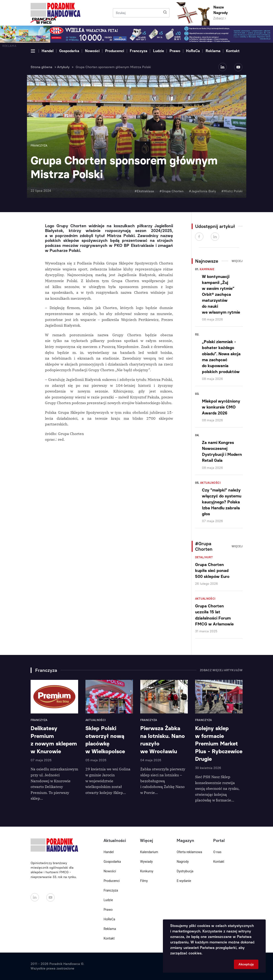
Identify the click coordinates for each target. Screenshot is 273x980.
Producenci (115, 51)
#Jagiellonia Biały (202, 191)
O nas (217, 852)
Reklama (213, 51)
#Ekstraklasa (144, 191)
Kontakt (233, 51)
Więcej (237, 261)
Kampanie (207, 269)
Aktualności (210, 483)
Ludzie (159, 51)
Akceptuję (246, 964)
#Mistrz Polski (232, 191)
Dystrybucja (185, 871)
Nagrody (183, 862)
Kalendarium (149, 852)
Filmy (144, 881)
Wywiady (146, 862)
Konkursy (147, 871)
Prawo (175, 51)
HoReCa (193, 51)
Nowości (92, 51)
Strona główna (41, 67)
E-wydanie (184, 881)
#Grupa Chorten (171, 191)
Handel (48, 51)
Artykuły (63, 67)
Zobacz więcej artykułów (221, 670)
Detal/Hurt (204, 557)
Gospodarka (69, 51)
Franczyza (139, 51)
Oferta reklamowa (189, 852)
